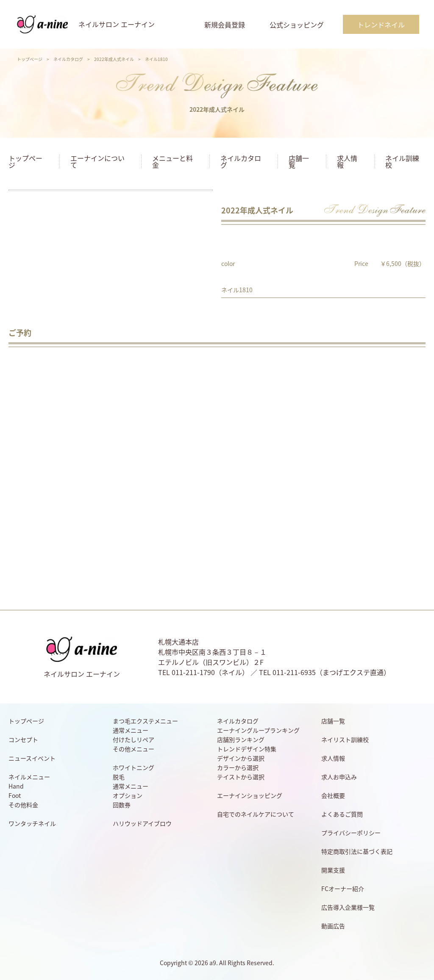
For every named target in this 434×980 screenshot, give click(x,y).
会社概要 (333, 795)
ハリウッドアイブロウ (142, 823)
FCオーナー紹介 (343, 889)
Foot (15, 795)
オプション (128, 795)
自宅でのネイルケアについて (256, 814)
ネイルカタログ (68, 59)
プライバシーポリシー (351, 833)
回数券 (122, 805)
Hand (16, 786)
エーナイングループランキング (258, 730)
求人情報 (347, 161)
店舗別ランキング (241, 739)
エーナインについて (97, 161)
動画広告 (333, 926)
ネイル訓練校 (402, 161)
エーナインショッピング (250, 795)
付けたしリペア (134, 739)
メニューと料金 (172, 161)
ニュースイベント (32, 758)
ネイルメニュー (29, 777)
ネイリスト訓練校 (345, 739)
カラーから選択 (238, 767)
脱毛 (119, 777)
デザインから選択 (241, 758)
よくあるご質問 (342, 814)
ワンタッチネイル (32, 823)
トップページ (30, 59)
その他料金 (23, 805)
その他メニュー (134, 749)
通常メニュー (131, 730)
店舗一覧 (299, 161)
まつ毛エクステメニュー (145, 721)
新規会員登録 (225, 25)
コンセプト (23, 739)
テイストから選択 (241, 777)
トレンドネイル (381, 25)
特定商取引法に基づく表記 (357, 851)
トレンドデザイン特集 (247, 749)
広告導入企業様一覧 (348, 907)
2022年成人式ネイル (114, 59)
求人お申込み (339, 777)
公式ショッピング (297, 25)
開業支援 (333, 870)
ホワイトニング (134, 767)
